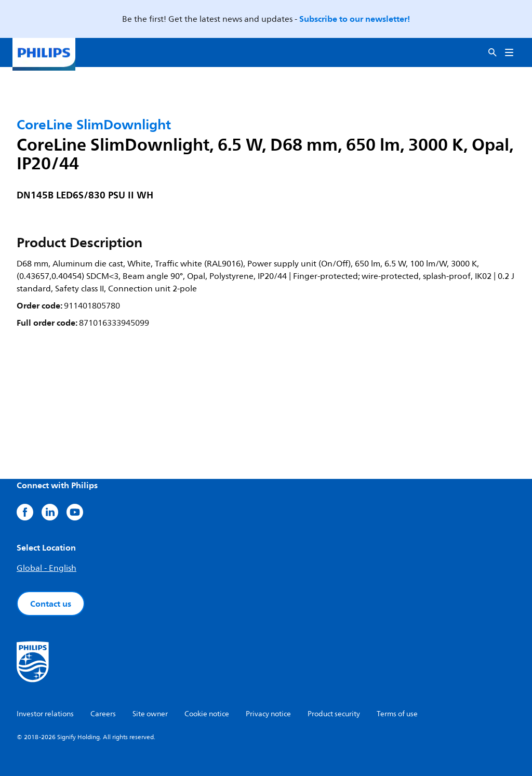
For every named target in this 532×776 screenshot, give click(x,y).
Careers (103, 714)
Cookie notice (207, 714)
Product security (334, 714)
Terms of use (397, 714)
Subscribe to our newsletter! (355, 19)
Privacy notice (268, 714)
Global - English (46, 568)
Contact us (51, 604)
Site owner (150, 714)
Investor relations (45, 714)
